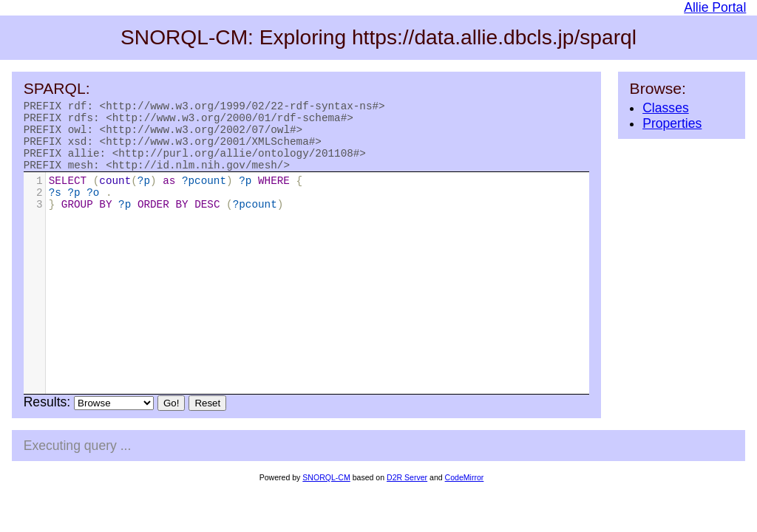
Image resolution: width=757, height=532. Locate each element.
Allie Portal (715, 7)
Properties (672, 123)
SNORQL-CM (326, 491)
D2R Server (407, 491)
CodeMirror (465, 491)
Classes (666, 108)
